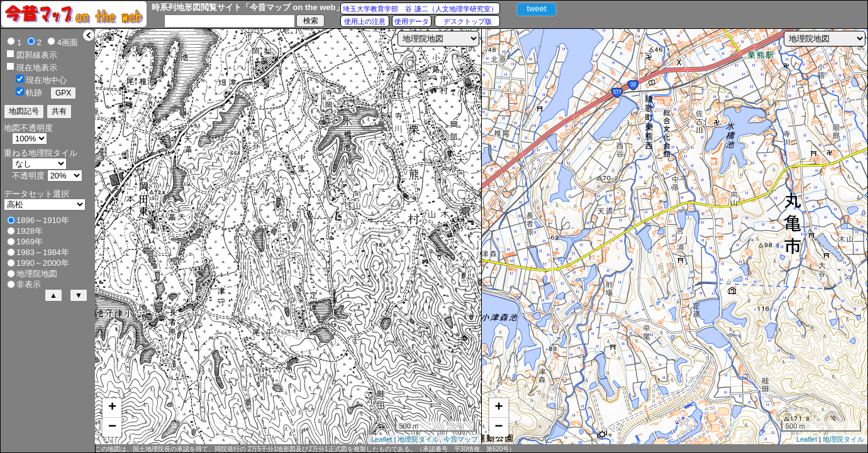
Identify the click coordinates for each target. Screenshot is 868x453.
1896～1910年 (43, 220)
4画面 (68, 42)
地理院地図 (37, 274)
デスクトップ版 (468, 21)
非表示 (29, 284)
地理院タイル (418, 439)
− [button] (112, 427)
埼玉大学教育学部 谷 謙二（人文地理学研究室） (420, 9)
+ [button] (112, 408)
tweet (536, 8)
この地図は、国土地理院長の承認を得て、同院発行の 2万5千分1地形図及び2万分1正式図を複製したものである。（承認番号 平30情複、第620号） (305, 449)
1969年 (30, 242)
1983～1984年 (43, 252)
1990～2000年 (43, 263)
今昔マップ (461, 439)
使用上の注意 (365, 21)
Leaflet (381, 439)
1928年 (30, 231)
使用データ (412, 21)
